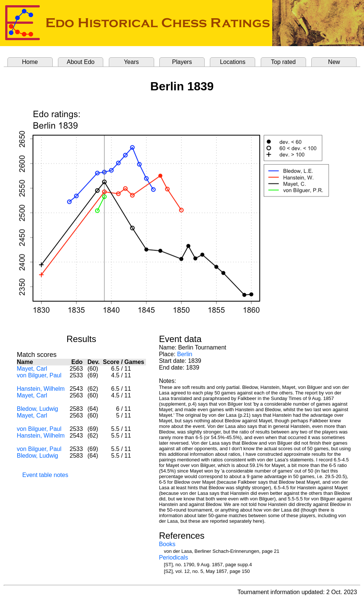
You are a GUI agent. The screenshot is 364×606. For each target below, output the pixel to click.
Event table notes (45, 475)
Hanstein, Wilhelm (41, 389)
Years (131, 62)
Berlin (185, 354)
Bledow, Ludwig (37, 409)
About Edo (81, 62)
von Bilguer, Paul (39, 375)
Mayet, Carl (32, 369)
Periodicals (173, 557)
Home (30, 62)
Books (167, 544)
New (334, 62)
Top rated (284, 62)
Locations (233, 62)
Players (182, 62)
